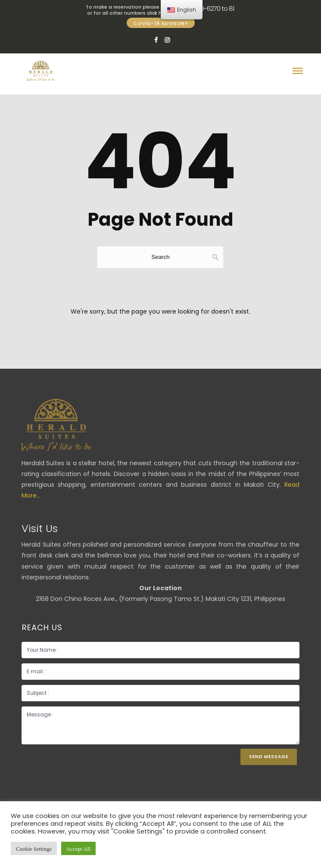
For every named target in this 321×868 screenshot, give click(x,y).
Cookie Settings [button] (34, 848)
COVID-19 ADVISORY (160, 23)
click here (158, 13)
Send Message (269, 757)
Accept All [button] (78, 848)
